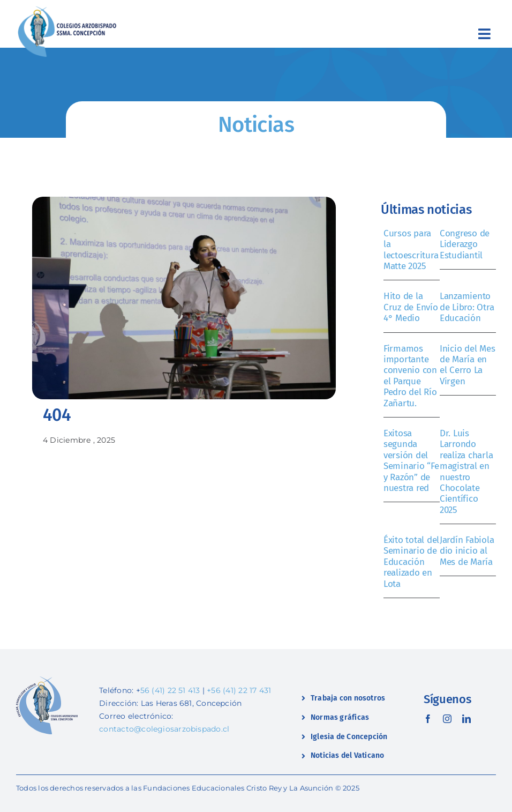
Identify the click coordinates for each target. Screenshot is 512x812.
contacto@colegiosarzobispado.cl (164, 729)
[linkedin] (466, 719)
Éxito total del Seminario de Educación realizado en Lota (411, 562)
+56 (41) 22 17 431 (239, 690)
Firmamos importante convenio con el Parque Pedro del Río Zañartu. (410, 376)
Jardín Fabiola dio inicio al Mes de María (467, 551)
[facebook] (428, 719)
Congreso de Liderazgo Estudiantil (465, 244)
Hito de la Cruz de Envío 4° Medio (411, 307)
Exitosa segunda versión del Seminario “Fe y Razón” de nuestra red (411, 461)
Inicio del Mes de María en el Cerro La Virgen (467, 365)
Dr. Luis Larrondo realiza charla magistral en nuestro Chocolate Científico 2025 (466, 472)
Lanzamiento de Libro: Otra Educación (467, 307)
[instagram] (447, 719)
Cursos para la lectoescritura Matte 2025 (411, 250)
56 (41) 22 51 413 (170, 690)
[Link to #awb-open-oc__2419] (484, 34)
